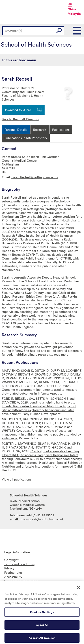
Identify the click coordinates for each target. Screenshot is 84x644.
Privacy (9, 568)
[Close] (79, 589)
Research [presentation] (40, 130)
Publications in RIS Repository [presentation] (26, 138)
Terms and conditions (19, 564)
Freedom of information (21, 581)
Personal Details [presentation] (16, 130)
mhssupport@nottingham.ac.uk (42, 519)
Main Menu (77, 31)
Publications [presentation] (61, 130)
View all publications (17, 479)
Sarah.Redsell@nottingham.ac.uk (35, 177)
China (72, 9)
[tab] (16, 130)
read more (61, 354)
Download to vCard (17, 110)
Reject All (42, 627)
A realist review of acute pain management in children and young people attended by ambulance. (41, 434)
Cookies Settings (42, 614)
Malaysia (74, 14)
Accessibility (13, 577)
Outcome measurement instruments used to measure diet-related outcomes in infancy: (40, 391)
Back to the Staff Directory (20, 119)
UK (70, 4)
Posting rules (13, 572)
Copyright (11, 560)
